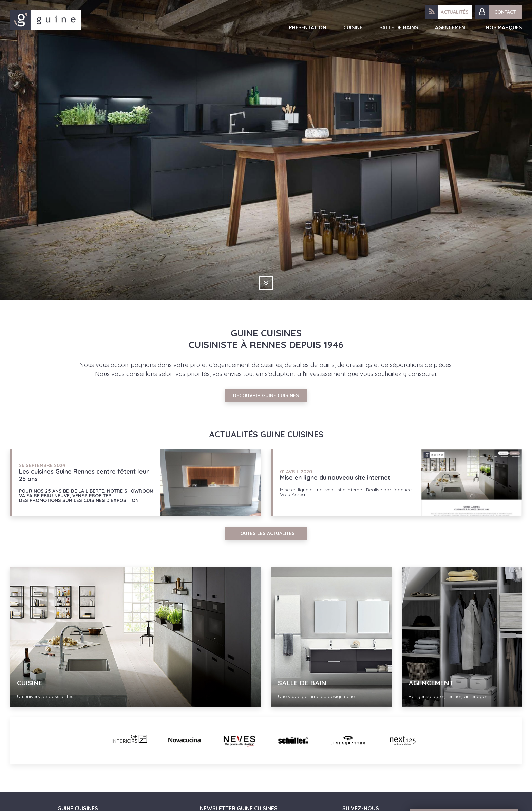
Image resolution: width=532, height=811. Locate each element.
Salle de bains (399, 27)
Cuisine (353, 27)
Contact (505, 12)
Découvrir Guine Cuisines (266, 395)
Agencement (452, 27)
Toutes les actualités (266, 533)
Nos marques (504, 27)
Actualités (455, 12)
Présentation (308, 27)
